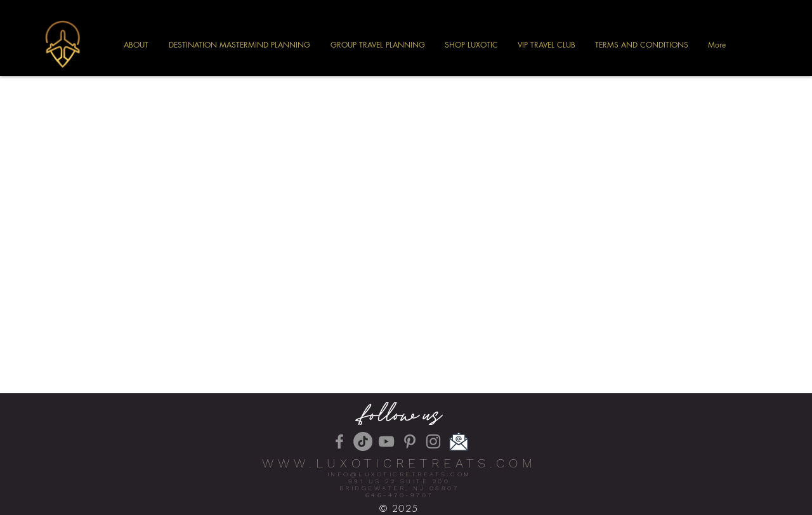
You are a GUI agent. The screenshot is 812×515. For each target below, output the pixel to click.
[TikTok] (363, 441)
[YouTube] (386, 441)
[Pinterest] (410, 441)
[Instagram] (433, 441)
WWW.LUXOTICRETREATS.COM (399, 463)
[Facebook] (339, 441)
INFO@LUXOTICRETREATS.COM (399, 474)
